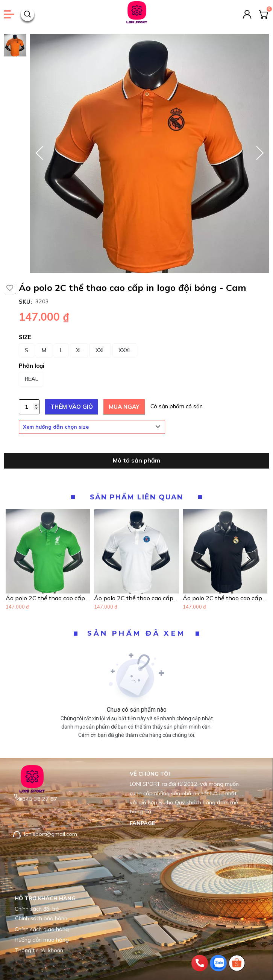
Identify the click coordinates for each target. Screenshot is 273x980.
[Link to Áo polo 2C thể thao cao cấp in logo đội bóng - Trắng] (136, 598)
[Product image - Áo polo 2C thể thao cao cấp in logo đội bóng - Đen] (225, 551)
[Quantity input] (29, 407)
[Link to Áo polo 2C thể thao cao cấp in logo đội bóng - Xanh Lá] (48, 598)
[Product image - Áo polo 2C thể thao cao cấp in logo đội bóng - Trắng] (136, 551)
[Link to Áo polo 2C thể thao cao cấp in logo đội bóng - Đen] (225, 598)
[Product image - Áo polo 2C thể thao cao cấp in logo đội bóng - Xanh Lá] (48, 551)
